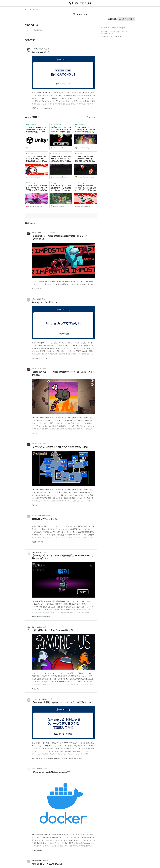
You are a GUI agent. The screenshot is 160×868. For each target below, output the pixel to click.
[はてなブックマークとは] (39, 117)
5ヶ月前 (46, 49)
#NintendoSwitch (54, 758)
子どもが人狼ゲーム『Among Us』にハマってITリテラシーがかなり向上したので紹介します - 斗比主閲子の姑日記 (85, 130)
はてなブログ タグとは (108, 31)
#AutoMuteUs (37, 850)
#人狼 (39, 689)
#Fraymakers (37, 289)
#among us (48, 108)
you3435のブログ (37, 49)
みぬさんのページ (37, 861)
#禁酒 (34, 542)
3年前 (45, 369)
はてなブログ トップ (32, 10)
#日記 (34, 108)
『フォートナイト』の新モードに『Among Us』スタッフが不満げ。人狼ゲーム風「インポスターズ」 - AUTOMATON (36, 188)
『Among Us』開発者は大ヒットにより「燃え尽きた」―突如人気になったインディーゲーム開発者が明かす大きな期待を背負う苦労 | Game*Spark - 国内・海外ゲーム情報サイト (36, 159)
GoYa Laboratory (37, 552)
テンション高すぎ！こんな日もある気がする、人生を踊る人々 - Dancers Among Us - (61, 188)
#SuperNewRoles (44, 617)
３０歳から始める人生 (39, 515)
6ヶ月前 (52, 233)
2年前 (44, 299)
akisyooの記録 (36, 299)
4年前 (45, 627)
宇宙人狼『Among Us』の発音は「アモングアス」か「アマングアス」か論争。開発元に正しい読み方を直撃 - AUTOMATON (61, 130)
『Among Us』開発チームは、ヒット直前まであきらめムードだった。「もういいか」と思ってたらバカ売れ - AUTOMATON (85, 188)
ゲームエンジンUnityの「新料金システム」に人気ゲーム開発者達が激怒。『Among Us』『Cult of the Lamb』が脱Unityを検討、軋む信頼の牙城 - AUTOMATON (36, 130)
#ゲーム (40, 108)
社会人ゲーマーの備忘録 (39, 699)
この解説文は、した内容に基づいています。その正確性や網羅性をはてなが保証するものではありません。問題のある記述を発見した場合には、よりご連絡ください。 (36, 30)
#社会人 (65, 758)
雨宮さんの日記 (37, 627)
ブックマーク (31, 124)
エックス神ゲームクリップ (40, 233)
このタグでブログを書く (126, 19)
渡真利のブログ (37, 369)
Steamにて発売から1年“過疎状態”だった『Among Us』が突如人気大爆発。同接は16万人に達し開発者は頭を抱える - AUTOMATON (61, 159)
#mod (34, 617)
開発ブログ (125, 31)
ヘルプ (118, 31)
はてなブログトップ (107, 33)
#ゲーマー (78, 758)
